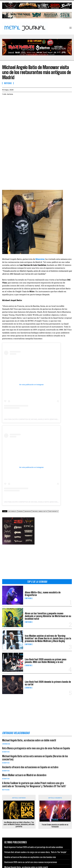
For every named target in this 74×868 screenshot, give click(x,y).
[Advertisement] (37, 560)
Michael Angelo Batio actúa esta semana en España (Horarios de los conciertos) (35, 758)
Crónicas (6, 744)
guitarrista (13, 511)
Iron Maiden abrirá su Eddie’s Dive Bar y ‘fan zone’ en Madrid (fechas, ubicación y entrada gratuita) (19, 824)
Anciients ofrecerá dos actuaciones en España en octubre (30, 767)
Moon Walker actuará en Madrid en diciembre (24, 775)
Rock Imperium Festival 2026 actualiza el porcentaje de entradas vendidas (34, 847)
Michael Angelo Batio (40, 511)
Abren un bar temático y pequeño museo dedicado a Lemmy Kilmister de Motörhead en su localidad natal (48, 616)
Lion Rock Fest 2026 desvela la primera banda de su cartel (48, 683)
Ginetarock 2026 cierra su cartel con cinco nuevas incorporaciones (31, 862)
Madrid (21, 511)
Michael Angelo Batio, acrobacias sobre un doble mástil (29, 740)
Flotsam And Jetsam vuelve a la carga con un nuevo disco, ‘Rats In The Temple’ (35, 852)
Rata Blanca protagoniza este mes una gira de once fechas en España (36, 748)
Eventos (28, 665)
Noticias (29, 598)
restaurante (53, 511)
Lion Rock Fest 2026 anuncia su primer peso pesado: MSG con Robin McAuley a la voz (46, 661)
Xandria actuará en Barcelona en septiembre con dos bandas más (30, 857)
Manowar (28, 511)
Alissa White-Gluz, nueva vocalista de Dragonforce (43, 594)
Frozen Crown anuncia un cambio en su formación (55, 826)
